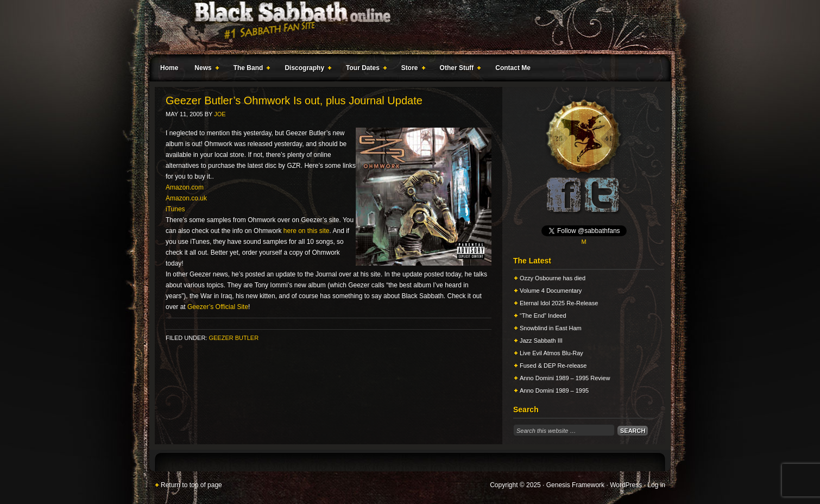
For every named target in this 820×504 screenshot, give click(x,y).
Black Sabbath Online (405, 27)
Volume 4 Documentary (551, 291)
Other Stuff (458, 70)
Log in (656, 485)
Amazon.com (185, 187)
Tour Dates (364, 70)
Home (169, 68)
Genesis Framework (575, 485)
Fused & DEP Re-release (553, 366)
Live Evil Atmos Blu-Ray (551, 353)
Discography (306, 70)
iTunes (175, 209)
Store (411, 70)
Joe (220, 114)
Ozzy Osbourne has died (553, 278)
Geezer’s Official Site (218, 307)
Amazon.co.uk (186, 198)
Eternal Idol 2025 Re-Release (559, 303)
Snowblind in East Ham (551, 328)
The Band (250, 70)
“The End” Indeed (543, 316)
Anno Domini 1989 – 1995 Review (565, 378)
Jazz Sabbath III (541, 341)
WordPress (626, 485)
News (204, 70)
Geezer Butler (234, 338)
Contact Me (513, 68)
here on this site (307, 231)
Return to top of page (191, 485)
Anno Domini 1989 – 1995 (554, 390)
